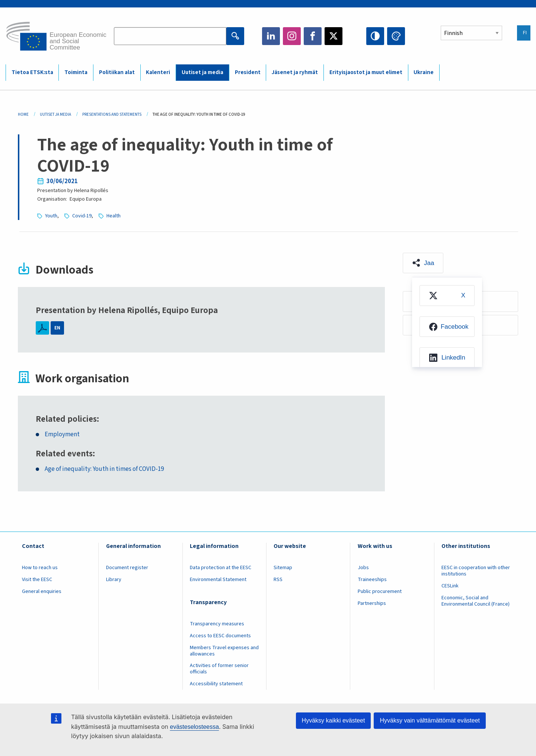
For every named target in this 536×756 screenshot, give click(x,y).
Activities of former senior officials (219, 669)
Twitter (334, 36)
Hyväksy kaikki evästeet (334, 720)
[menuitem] (447, 296)
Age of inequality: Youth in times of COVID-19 (104, 469)
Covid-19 (82, 216)
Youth (51, 216)
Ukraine (424, 72)
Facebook (313, 36)
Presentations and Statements (112, 114)
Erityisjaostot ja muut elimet (366, 72)
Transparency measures (217, 624)
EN (57, 328)
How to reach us (40, 568)
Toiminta (76, 72)
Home (23, 114)
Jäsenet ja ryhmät (295, 72)
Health (114, 216)
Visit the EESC (37, 580)
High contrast (375, 36)
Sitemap (283, 568)
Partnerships (372, 603)
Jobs (363, 568)
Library (114, 580)
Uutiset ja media (202, 72)
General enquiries (42, 591)
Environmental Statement (218, 580)
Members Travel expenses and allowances (224, 651)
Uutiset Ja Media (55, 114)
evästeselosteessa (194, 727)
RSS (278, 580)
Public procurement (380, 591)
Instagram (292, 36)
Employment (62, 435)
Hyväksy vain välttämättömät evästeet (430, 720)
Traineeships (372, 580)
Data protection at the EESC (221, 568)
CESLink (450, 586)
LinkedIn (271, 36)
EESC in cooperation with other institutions (476, 571)
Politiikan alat (117, 72)
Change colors (396, 36)
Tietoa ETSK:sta (32, 72)
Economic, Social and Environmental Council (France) (476, 601)
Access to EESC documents (220, 636)
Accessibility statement (216, 684)
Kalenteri (158, 72)
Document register (127, 568)
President (248, 72)
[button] (423, 263)
